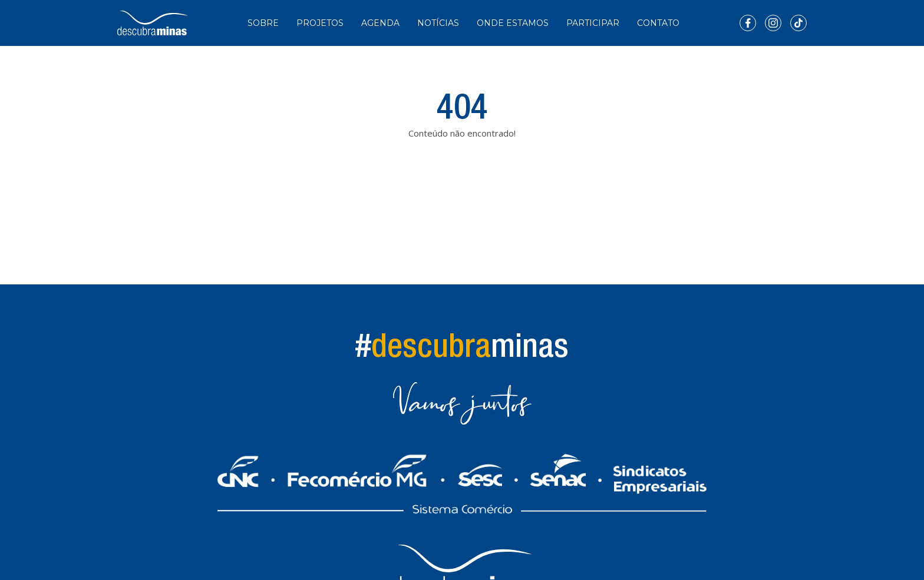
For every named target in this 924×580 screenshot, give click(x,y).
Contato (658, 23)
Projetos (320, 23)
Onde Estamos (513, 23)
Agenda (380, 23)
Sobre (263, 23)
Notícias (438, 23)
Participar (593, 23)
